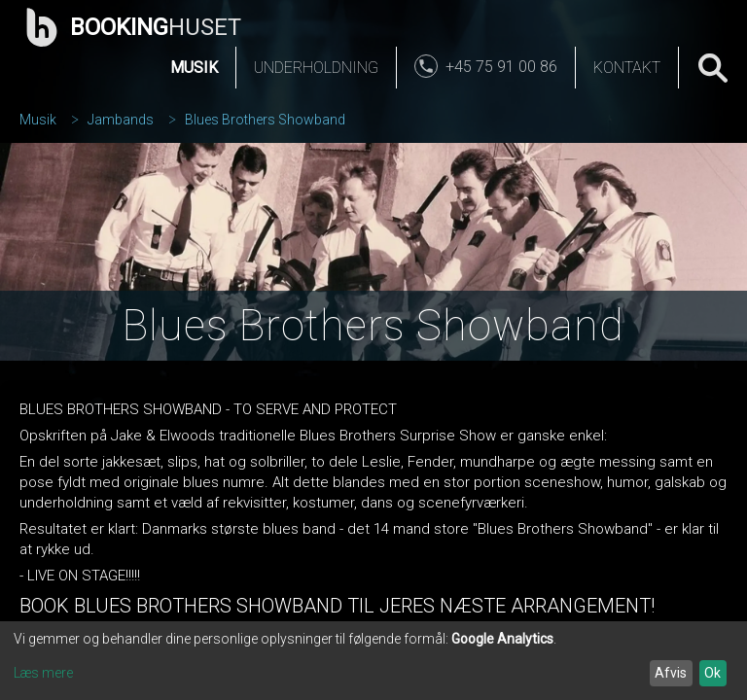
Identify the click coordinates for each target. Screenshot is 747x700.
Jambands (121, 120)
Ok (712, 673)
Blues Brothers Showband (265, 120)
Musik (194, 68)
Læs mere (43, 673)
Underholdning (316, 68)
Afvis (671, 673)
